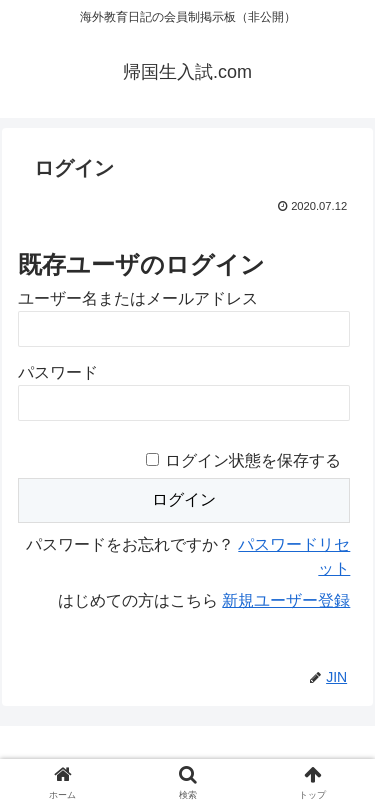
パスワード (58, 372)
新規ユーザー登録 (286, 600)
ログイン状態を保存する (253, 460)
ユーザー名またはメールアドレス (138, 298)
